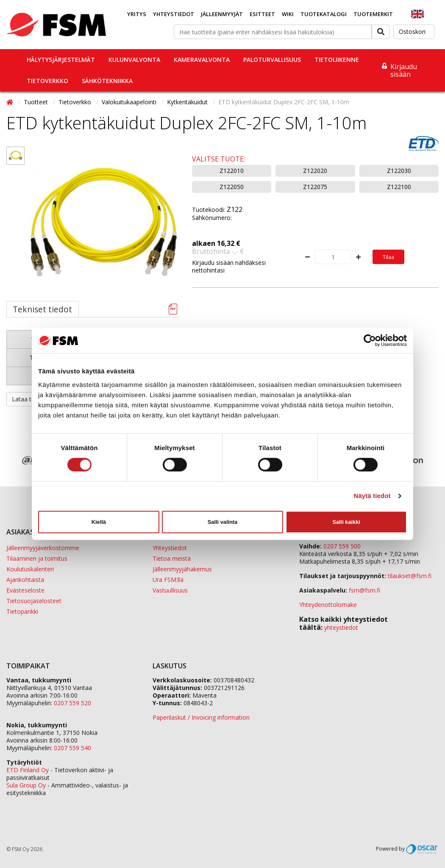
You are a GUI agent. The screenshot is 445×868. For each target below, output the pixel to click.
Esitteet (262, 14)
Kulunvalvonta (134, 60)
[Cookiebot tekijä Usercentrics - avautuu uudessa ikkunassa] (370, 340)
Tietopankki (22, 611)
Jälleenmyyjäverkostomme (43, 548)
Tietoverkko (47, 81)
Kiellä (99, 522)
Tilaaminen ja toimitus (37, 558)
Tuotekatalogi (324, 14)
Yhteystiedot (174, 14)
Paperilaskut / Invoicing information (201, 717)
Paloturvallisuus (272, 60)
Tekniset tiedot (42, 309)
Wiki (288, 14)
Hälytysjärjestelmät (61, 60)
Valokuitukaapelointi (130, 102)
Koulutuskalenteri (30, 569)
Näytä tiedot (372, 496)
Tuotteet (37, 102)
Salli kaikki (346, 522)
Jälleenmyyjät (222, 14)
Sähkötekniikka (107, 81)
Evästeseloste (25, 590)
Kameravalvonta (202, 60)
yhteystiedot (341, 627)
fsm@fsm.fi (364, 590)
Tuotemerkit (373, 14)
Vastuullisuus (170, 590)
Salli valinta (222, 522)
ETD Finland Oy (28, 770)
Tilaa (388, 257)
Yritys (137, 14)
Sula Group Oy (26, 785)
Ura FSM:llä (168, 580)
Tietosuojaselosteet (34, 601)
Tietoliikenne (337, 60)
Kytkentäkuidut (188, 102)
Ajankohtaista (25, 580)
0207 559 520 (72, 703)
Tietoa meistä (172, 558)
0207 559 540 (72, 748)
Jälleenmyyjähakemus (182, 569)
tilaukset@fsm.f (410, 576)
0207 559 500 (342, 546)
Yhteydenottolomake (328, 605)
